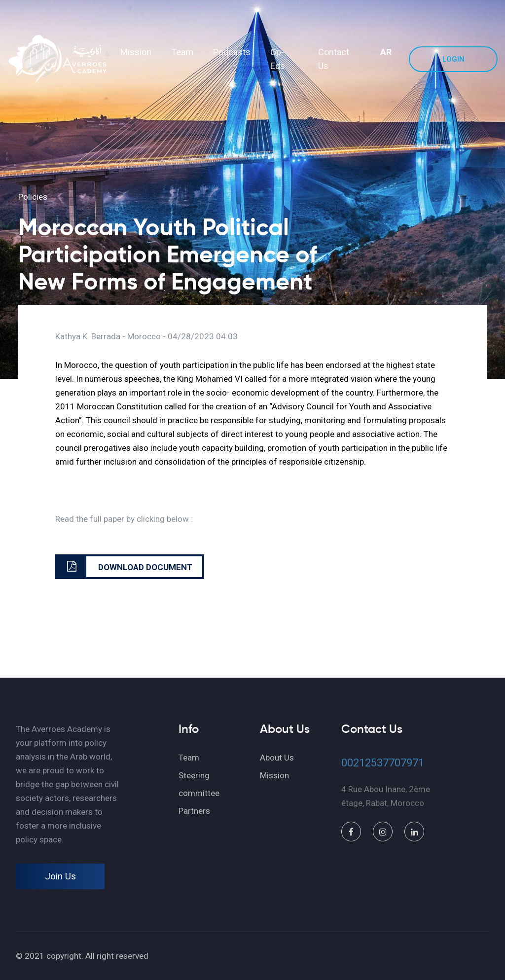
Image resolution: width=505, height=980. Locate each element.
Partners (194, 811)
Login (453, 59)
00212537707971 (383, 763)
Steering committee (199, 784)
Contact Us (334, 59)
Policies (33, 197)
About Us (277, 758)
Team (182, 52)
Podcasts (232, 52)
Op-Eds (278, 59)
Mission (136, 52)
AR (386, 52)
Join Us (60, 876)
